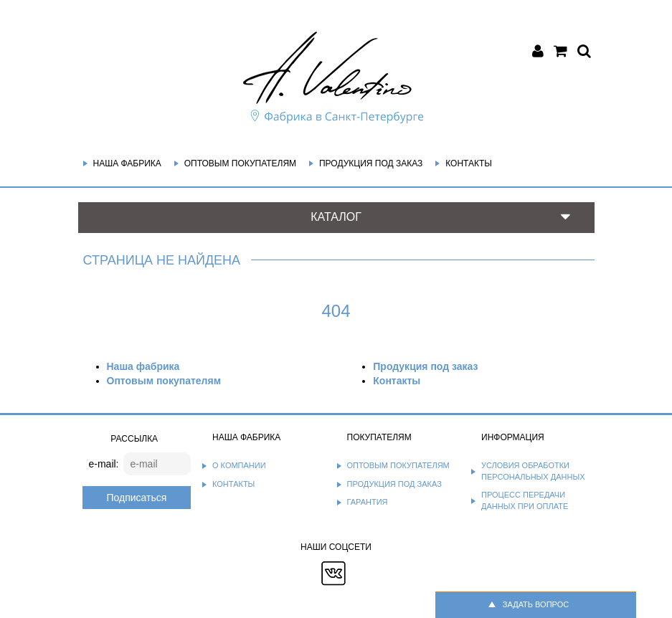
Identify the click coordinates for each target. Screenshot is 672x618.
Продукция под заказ (371, 163)
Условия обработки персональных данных (533, 471)
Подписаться (136, 498)
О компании (239, 465)
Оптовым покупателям (240, 163)
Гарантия (368, 502)
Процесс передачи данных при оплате (525, 500)
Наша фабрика (127, 163)
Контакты (469, 163)
